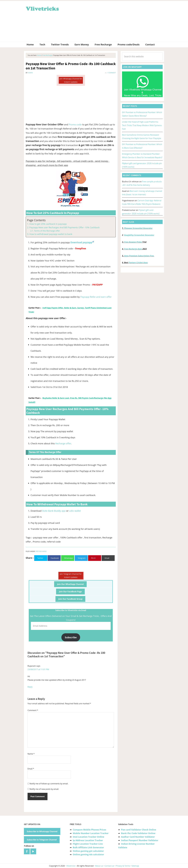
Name (31, 754)
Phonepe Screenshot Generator (138, 228)
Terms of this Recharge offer (47, 231)
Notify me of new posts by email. (44, 789)
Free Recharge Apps (133, 249)
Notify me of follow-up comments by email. (49, 784)
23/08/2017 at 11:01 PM (38, 669)
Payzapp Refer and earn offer (96, 297)
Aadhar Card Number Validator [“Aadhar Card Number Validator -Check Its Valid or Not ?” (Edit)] (138, 837)
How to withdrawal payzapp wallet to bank (51, 234)
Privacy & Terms (123, 866)
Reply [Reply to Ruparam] (30, 687)
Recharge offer (63, 443)
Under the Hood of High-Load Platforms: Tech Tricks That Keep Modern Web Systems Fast (142, 125)
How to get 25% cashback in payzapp (48, 224)
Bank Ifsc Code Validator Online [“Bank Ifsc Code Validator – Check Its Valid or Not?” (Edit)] (138, 833)
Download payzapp (81, 242)
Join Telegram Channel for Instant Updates (71, 575)
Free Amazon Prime (133, 242)
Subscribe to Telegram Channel (42, 840)
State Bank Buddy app (54, 511)
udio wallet (75, 511)
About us (99, 866)
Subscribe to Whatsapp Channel (42, 831)
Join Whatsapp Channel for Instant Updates (71, 80)
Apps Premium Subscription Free (139, 256)
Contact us (109, 866)
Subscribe (71, 637)
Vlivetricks (42, 8)
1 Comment (111, 73)
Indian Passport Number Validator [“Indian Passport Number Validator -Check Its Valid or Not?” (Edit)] (140, 840)
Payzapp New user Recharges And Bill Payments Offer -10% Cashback (64, 227)
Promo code (75, 124)
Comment (33, 710)
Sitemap (135, 866)
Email (31, 769)
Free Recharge (41, 551)
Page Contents (36, 220)
